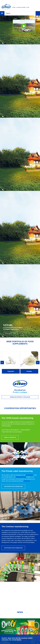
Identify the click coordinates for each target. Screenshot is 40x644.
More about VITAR (10, 333)
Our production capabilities (13, 486)
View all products (10, 437)
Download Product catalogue (20, 397)
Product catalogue (20, 392)
